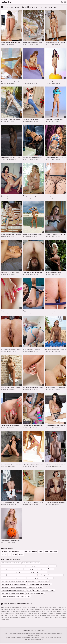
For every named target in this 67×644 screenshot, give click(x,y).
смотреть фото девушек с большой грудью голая (40, 578)
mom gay (21, 555)
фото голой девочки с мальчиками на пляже (37, 581)
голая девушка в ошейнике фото (31, 563)
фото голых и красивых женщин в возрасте (13, 581)
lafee (52, 569)
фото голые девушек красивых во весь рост (40, 584)
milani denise (53, 566)
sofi (29, 596)
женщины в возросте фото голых (28, 575)
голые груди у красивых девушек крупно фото (13, 590)
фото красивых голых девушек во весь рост (13, 593)
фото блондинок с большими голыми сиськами (51, 575)
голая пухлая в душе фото (36, 587)
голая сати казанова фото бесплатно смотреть (14, 596)
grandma (15, 555)
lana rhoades (36, 590)
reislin (26, 551)
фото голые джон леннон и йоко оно (11, 563)
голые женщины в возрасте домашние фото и (13, 578)
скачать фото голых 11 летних (9, 575)
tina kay (41, 551)
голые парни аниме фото (51, 551)
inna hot (29, 590)
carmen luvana (45, 590)
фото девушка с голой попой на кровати (12, 569)
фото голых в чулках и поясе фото (35, 593)
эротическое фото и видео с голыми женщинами (14, 587)
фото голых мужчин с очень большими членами (14, 584)
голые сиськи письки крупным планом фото (13, 566)
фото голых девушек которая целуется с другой (37, 569)
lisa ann (52, 590)
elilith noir (4, 555)
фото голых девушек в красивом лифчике (36, 572)
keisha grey (4, 551)
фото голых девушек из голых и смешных (37, 566)
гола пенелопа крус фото (15, 551)
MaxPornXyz (6, 2)
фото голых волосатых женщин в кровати (12, 572)
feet (10, 555)
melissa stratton (33, 551)
